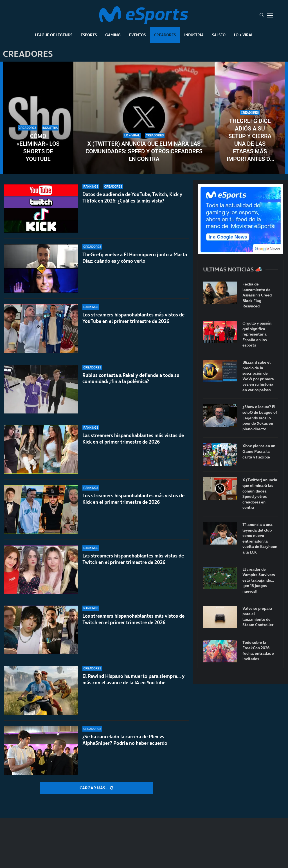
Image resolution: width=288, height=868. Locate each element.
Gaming (113, 35)
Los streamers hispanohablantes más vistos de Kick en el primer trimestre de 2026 (133, 499)
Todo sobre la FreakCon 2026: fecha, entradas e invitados (258, 651)
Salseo (219, 35)
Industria (194, 35)
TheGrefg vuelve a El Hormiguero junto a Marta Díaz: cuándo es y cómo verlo (135, 258)
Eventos (137, 35)
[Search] (262, 15)
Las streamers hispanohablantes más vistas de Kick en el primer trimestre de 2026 (133, 439)
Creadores (165, 35)
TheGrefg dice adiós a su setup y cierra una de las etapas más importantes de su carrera (250, 140)
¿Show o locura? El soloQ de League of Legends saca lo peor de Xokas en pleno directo (260, 418)
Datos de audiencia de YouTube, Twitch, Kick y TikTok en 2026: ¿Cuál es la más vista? (132, 198)
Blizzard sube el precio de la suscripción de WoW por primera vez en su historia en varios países (258, 376)
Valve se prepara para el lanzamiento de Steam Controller (258, 617)
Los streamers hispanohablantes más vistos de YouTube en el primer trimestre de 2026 (133, 318)
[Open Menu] (270, 15)
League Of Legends (54, 35)
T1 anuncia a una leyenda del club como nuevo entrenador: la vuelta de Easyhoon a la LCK (260, 538)
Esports (89, 35)
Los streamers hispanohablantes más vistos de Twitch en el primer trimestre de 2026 (133, 619)
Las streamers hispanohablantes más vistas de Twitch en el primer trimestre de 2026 (133, 559)
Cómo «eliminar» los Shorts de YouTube (38, 148)
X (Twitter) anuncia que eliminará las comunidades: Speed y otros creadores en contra (144, 151)
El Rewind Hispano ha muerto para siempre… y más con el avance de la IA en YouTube (133, 679)
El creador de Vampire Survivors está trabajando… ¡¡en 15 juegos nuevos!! (259, 580)
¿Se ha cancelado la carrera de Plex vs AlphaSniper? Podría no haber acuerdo (125, 740)
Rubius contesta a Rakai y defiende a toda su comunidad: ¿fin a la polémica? (131, 378)
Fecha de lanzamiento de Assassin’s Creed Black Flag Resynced (257, 295)
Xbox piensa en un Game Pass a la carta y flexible (259, 451)
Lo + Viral (244, 35)
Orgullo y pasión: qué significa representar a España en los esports (257, 334)
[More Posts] (96, 788)
